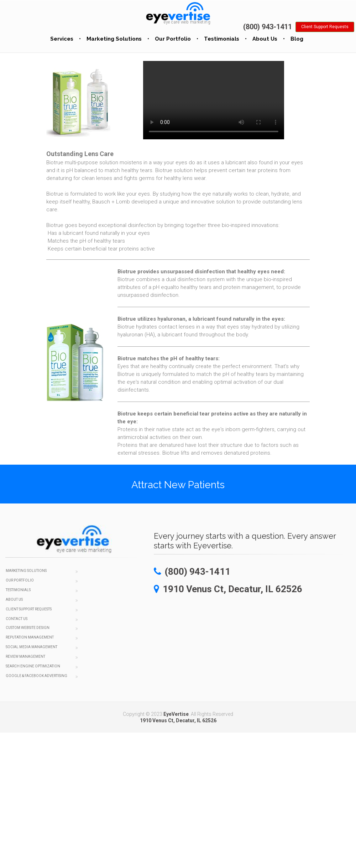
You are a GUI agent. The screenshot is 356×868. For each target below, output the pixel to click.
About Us (265, 39)
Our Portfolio (173, 39)
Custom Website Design (28, 628)
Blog (297, 39)
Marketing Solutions (114, 39)
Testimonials (222, 39)
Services (62, 39)
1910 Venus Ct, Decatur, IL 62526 (178, 720)
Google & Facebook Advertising (36, 676)
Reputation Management (30, 637)
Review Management (25, 657)
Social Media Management (32, 647)
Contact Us (17, 619)
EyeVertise (176, 714)
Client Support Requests (29, 609)
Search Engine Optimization (33, 666)
